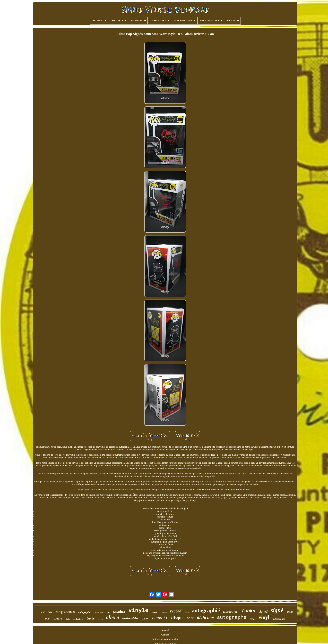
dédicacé (205, 618)
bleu (187, 612)
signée (155, 612)
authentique (78, 619)
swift (48, 619)
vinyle (138, 611)
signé (277, 610)
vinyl (264, 617)
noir (50, 612)
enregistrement (65, 612)
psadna (119, 611)
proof (252, 619)
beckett (160, 618)
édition (100, 619)
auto (108, 612)
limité (68, 619)
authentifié (130, 618)
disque (177, 618)
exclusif (41, 612)
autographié (206, 611)
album (112, 617)
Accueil (165, 630)
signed (263, 611)
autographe (232, 618)
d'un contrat (99, 613)
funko (249, 611)
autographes (85, 612)
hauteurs (164, 613)
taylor (145, 619)
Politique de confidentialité (165, 639)
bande (91, 618)
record (176, 611)
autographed (279, 619)
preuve (58, 619)
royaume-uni (231, 612)
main (290, 612)
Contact (165, 635)
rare (190, 618)
